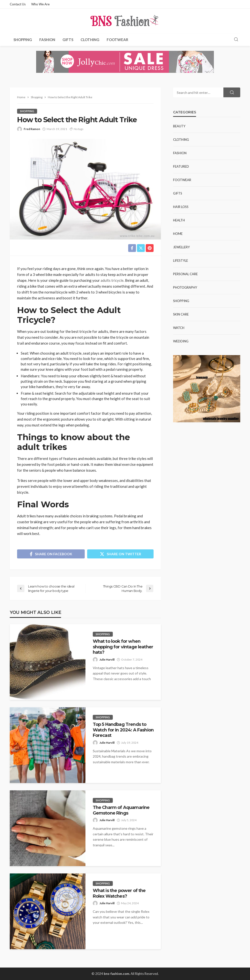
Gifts (68, 40)
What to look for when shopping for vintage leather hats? (123, 647)
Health (179, 220)
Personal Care (185, 274)
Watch (179, 328)
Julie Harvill (107, 659)
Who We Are (40, 4)
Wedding (181, 341)
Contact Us (18, 4)
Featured (181, 166)
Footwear (117, 40)
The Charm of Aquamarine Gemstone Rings (121, 810)
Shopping (23, 40)
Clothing (90, 40)
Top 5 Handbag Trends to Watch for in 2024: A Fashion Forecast (123, 730)
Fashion (47, 40)
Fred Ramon (32, 129)
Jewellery (181, 247)
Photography (185, 287)
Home (178, 234)
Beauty (179, 126)
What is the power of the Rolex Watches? (119, 893)
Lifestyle (181, 261)
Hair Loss (181, 207)
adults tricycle (112, 280)
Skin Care (181, 314)
